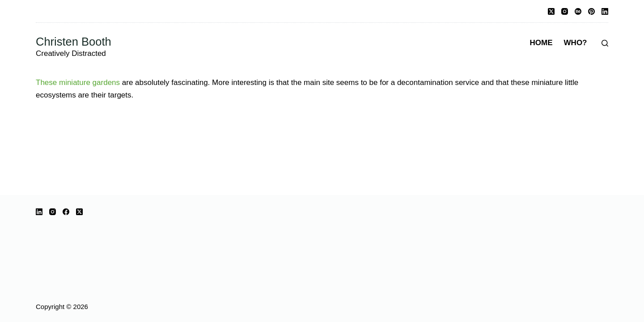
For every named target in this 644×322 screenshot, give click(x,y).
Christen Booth (74, 42)
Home (541, 43)
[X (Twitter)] (551, 11)
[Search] (605, 43)
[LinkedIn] (605, 11)
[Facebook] (66, 212)
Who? (576, 43)
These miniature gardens (78, 83)
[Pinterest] (591, 11)
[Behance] (578, 11)
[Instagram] (565, 11)
